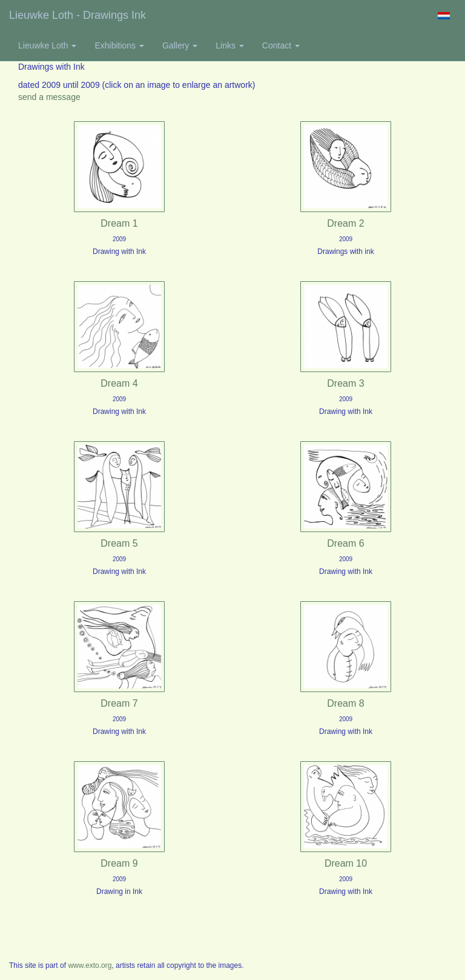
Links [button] (230, 45)
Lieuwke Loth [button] (47, 45)
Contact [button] (281, 45)
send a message (49, 97)
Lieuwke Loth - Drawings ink (77, 15)
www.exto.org (90, 965)
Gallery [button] (180, 45)
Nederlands (444, 16)
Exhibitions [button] (119, 45)
